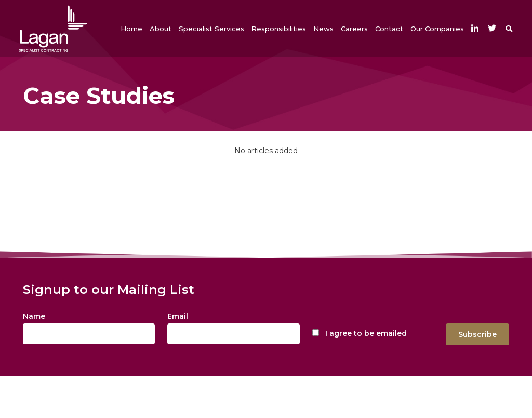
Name (34, 316)
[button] (161, 29)
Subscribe (477, 334)
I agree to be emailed (366, 333)
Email (178, 316)
